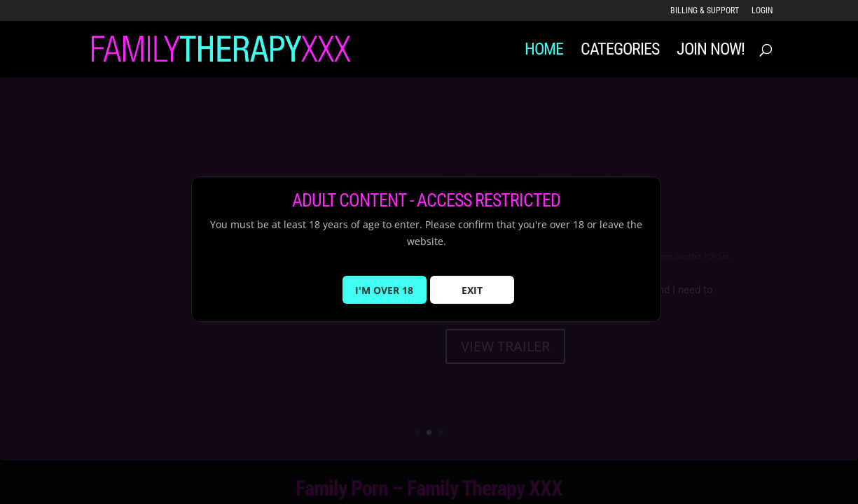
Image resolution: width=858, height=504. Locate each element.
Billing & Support (705, 11)
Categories (620, 51)
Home (544, 51)
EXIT (472, 298)
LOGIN (762, 11)
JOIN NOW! (711, 51)
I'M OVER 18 (384, 298)
